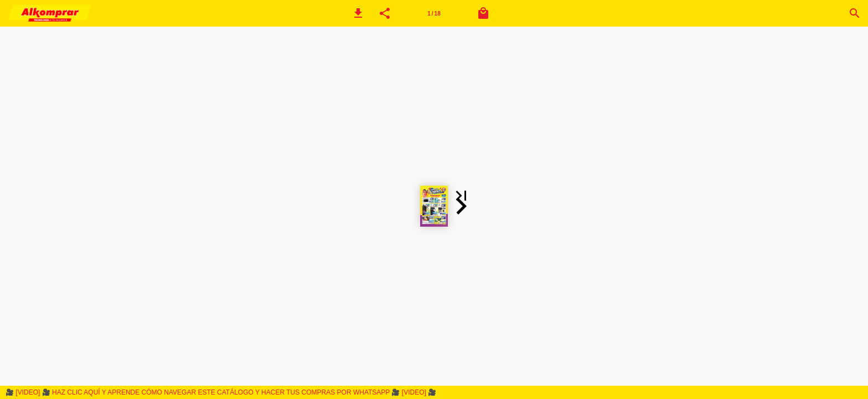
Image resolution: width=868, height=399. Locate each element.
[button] (358, 13)
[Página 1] (434, 13)
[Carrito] (483, 13)
